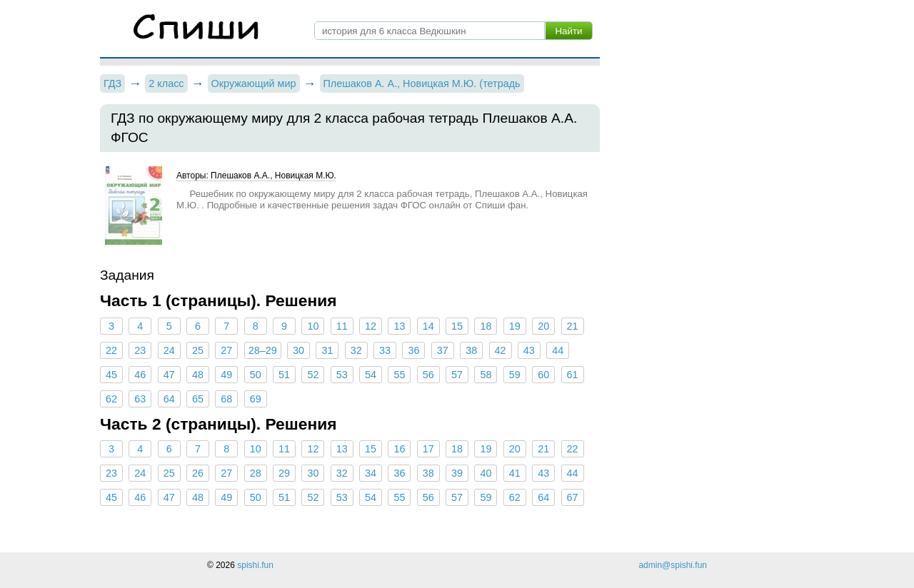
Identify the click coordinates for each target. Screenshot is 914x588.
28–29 (263, 350)
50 (256, 375)
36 (413, 350)
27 (226, 350)
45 (111, 375)
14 (428, 326)
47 (169, 375)
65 (198, 399)
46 (140, 375)
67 (572, 497)
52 (313, 375)
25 (198, 350)
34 (371, 473)
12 (371, 326)
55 (399, 375)
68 (226, 399)
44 (558, 350)
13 (399, 326)
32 (356, 350)
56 (428, 375)
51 (284, 375)
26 (198, 473)
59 (515, 375)
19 (515, 326)
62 (111, 399)
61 (572, 375)
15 (457, 326)
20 (543, 326)
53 (342, 375)
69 (256, 399)
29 (284, 473)
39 (457, 473)
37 (443, 350)
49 (226, 375)
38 (471, 350)
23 (140, 350)
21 (572, 326)
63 (140, 399)
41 (515, 473)
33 (385, 350)
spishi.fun (255, 565)
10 (313, 326)
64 (169, 399)
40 (486, 473)
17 (428, 449)
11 (342, 326)
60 (543, 375)
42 (500, 350)
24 (169, 350)
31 (327, 350)
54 (371, 375)
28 (256, 473)
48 (198, 375)
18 (486, 326)
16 (399, 449)
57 (457, 375)
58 (486, 375)
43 (529, 350)
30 (298, 350)
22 (111, 350)
